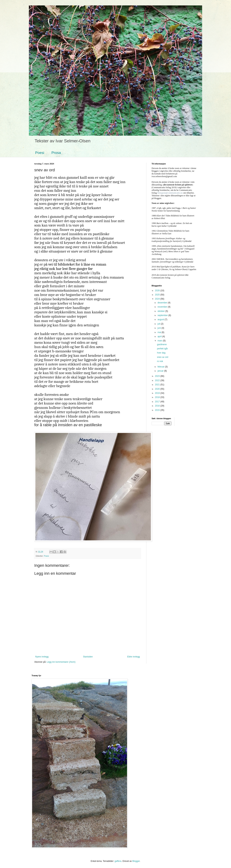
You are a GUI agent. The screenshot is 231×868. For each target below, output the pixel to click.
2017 (158, 402)
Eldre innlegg (134, 657)
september (163, 315)
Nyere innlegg (42, 657)
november (163, 307)
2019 (158, 393)
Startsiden (88, 657)
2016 (158, 406)
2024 (158, 299)
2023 (158, 376)
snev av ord (163, 357)
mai (160, 332)
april (160, 336)
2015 (158, 410)
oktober (161, 311)
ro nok (160, 361)
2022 (158, 380)
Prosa (56, 153)
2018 (158, 397)
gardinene (162, 344)
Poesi (40, 153)
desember (163, 303)
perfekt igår (162, 349)
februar (161, 367)
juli (159, 324)
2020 (158, 389)
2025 (158, 295)
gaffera (118, 861)
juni (160, 328)
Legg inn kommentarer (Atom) (61, 662)
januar (161, 371)
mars (160, 341)
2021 (158, 385)
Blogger (136, 861)
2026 (158, 291)
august (161, 319)
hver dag (161, 353)
